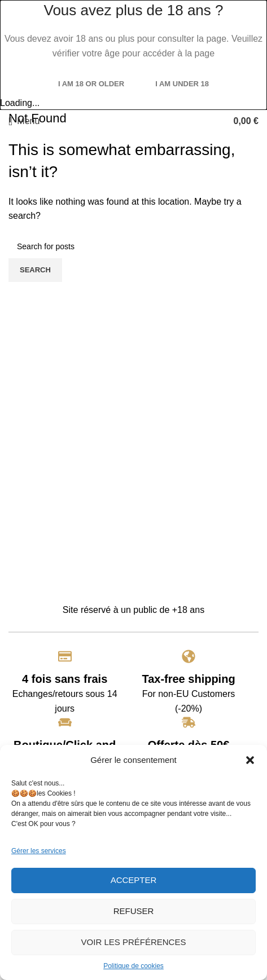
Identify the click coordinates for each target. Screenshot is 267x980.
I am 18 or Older (91, 84)
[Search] (133, 246)
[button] (250, 760)
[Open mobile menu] (24, 121)
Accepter (134, 880)
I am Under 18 (182, 84)
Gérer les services (39, 851)
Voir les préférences (134, 942)
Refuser (134, 911)
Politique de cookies (133, 966)
